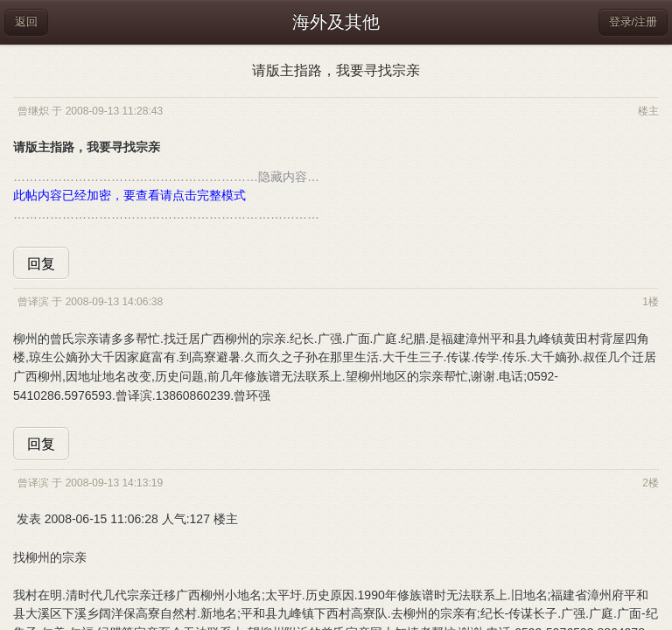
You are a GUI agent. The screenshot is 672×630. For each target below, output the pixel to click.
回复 (41, 264)
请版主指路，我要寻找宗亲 (336, 70)
